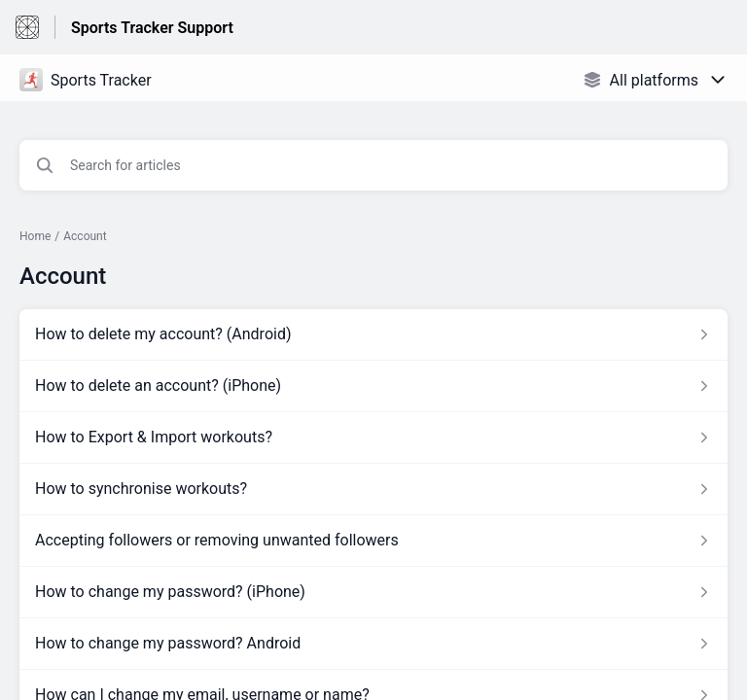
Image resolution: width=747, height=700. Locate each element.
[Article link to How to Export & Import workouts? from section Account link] (373, 437)
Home (35, 236)
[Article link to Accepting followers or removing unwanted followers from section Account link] (373, 541)
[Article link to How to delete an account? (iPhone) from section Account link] (373, 386)
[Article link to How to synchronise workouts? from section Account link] (373, 489)
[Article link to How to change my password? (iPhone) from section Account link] (373, 592)
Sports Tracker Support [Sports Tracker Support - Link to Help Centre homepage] (152, 28)
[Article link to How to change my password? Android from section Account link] (373, 644)
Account (85, 236)
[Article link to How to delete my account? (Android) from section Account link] (373, 334)
